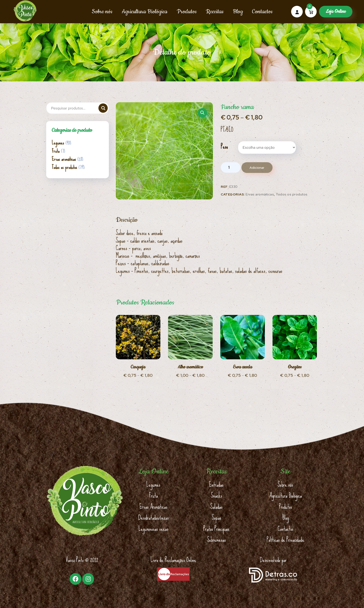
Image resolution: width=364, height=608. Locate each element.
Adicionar (257, 168)
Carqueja (138, 367)
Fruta (56, 151)
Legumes (58, 143)
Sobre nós (102, 12)
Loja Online (336, 12)
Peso (224, 147)
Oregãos (295, 367)
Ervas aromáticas (260, 194)
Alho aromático (190, 367)
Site (286, 472)
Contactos (262, 12)
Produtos (187, 12)
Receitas (215, 12)
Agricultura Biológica (145, 12)
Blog (238, 12)
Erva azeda (242, 367)
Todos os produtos (292, 194)
